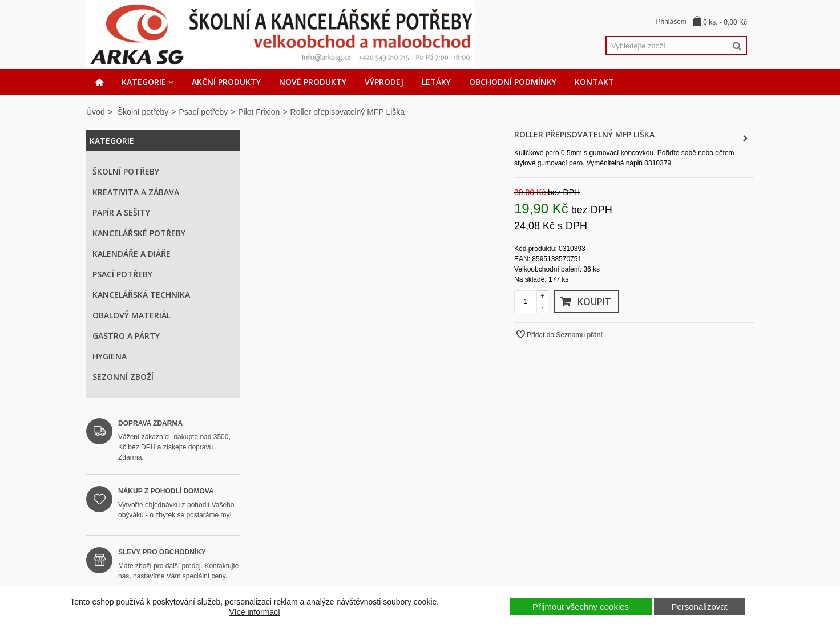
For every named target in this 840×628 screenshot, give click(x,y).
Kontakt (594, 82)
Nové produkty (313, 82)
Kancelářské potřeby (139, 233)
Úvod (96, 112)
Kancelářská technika (141, 295)
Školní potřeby (143, 112)
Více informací (255, 612)
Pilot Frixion (259, 112)
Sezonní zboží (123, 377)
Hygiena (110, 356)
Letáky (436, 82)
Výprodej (384, 82)
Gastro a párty (126, 336)
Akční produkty (226, 82)
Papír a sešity (121, 212)
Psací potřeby (203, 112)
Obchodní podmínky (513, 82)
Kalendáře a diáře (132, 254)
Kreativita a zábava (136, 192)
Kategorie (144, 82)
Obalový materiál (132, 315)
